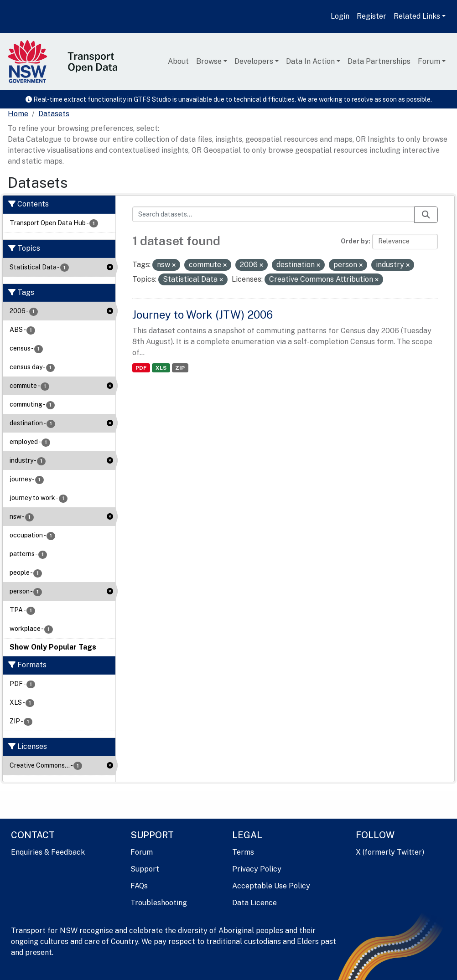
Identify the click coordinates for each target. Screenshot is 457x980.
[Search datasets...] (274, 214)
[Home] (18, 114)
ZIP (180, 368)
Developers (254, 61)
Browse (209, 61)
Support (145, 869)
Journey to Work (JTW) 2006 (203, 315)
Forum (429, 61)
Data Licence (254, 903)
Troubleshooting (159, 903)
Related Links (417, 16)
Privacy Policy (257, 869)
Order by (355, 241)
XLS (161, 368)
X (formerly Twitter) (390, 852)
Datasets (54, 114)
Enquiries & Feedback (48, 852)
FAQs (139, 886)
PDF (141, 368)
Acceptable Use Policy (271, 886)
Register (371, 16)
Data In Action (310, 61)
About (178, 61)
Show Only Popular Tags (53, 647)
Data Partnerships (379, 61)
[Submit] (426, 215)
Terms (243, 852)
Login (340, 16)
